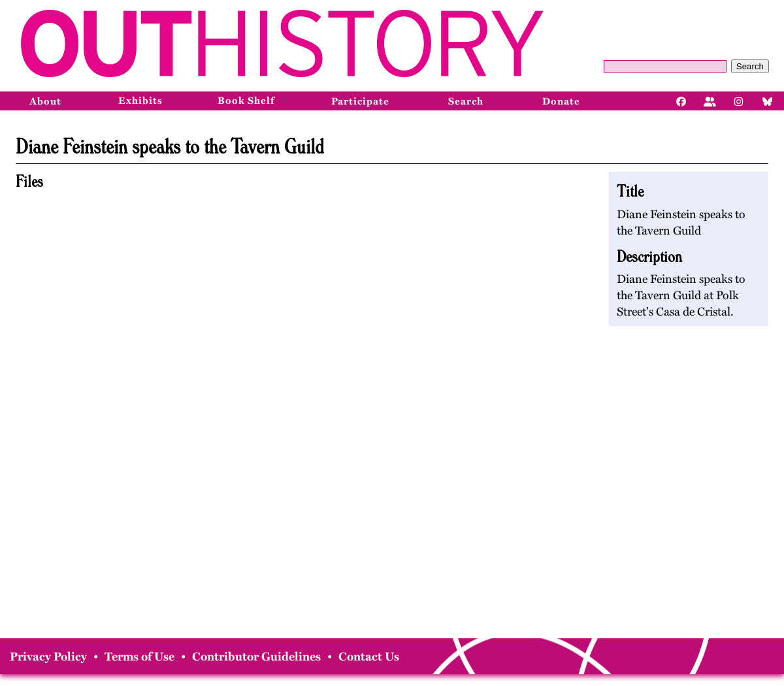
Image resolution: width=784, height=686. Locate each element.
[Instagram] (739, 101)
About (45, 101)
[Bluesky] (768, 101)
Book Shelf (246, 101)
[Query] (665, 66)
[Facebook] (681, 101)
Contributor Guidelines (256, 657)
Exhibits (140, 101)
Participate (360, 101)
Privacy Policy (48, 657)
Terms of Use (139, 657)
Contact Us (369, 657)
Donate (561, 101)
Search (750, 66)
